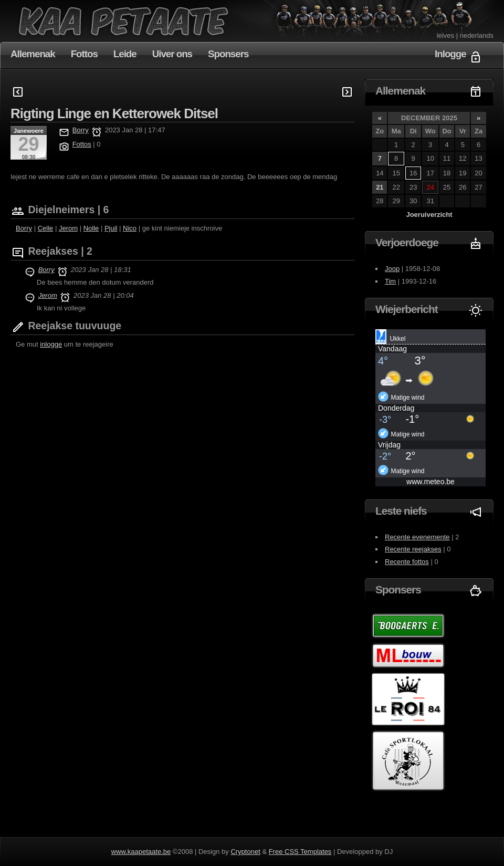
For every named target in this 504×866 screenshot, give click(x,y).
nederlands (477, 35)
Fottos (84, 54)
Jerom (68, 228)
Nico (130, 228)
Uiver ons (172, 54)
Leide (125, 54)
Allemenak (33, 54)
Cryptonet (245, 852)
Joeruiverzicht (429, 215)
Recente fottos (407, 562)
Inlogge (450, 54)
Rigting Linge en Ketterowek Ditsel (114, 113)
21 (380, 187)
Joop (392, 269)
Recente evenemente (417, 537)
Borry (81, 130)
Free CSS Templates (300, 852)
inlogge (51, 344)
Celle (46, 228)
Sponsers (228, 54)
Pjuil (111, 228)
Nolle (91, 228)
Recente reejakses (413, 549)
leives (445, 35)
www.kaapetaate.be (141, 852)
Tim (390, 281)
